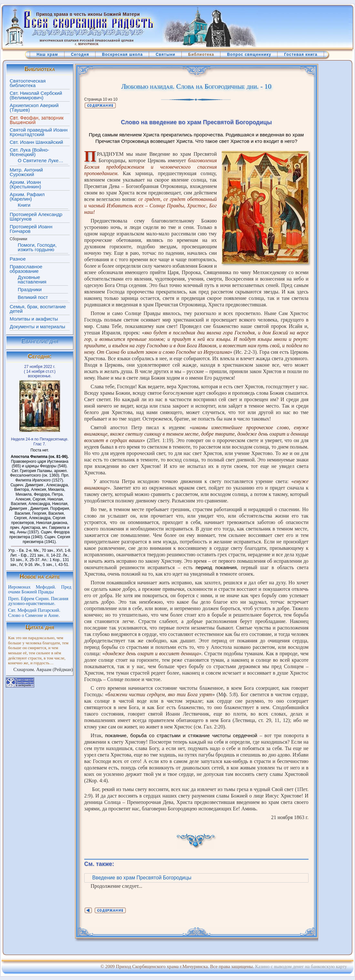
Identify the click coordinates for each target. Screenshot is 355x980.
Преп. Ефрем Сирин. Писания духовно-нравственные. (38, 601)
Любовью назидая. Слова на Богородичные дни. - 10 (196, 86)
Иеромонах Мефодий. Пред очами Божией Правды (40, 589)
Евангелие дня (40, 341)
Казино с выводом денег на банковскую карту (301, 966)
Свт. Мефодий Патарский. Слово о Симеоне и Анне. (34, 613)
